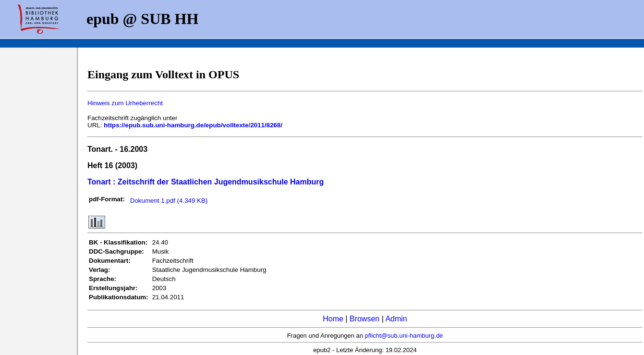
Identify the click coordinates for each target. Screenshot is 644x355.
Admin (396, 319)
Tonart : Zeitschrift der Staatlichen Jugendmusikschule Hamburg (206, 182)
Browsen (365, 319)
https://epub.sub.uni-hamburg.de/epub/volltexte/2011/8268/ (193, 125)
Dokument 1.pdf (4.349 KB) (169, 201)
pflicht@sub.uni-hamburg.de (404, 336)
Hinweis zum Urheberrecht (125, 103)
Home (333, 319)
